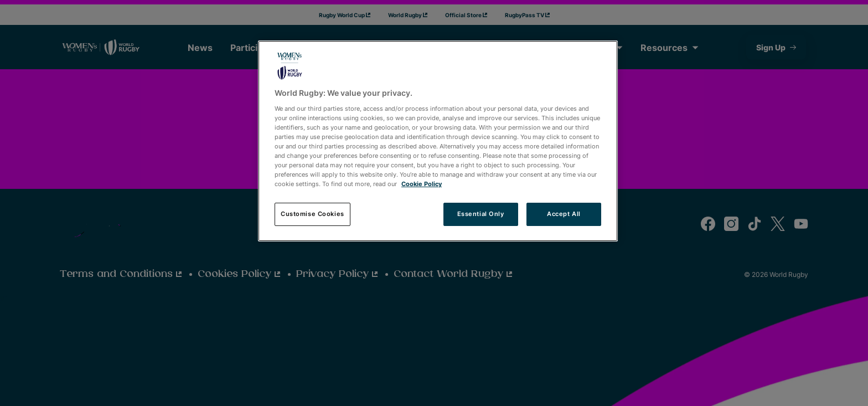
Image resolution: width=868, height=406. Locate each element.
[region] (438, 141)
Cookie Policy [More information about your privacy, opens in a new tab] (422, 184)
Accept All (564, 214)
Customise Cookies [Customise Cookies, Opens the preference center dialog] (312, 214)
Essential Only (481, 214)
